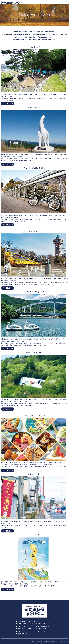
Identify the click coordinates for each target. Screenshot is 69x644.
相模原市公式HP (22, 634)
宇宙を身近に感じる (23, 626)
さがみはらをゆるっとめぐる (44, 624)
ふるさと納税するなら (42, 626)
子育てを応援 (21, 631)
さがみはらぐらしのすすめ (25, 629)
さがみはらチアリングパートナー (26, 621)
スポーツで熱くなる (41, 631)
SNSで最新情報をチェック (25, 624)
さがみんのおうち (41, 629)
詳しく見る (8, 104)
